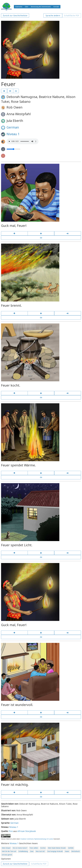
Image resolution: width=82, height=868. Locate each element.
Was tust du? (40, 851)
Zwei (32, 851)
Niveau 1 (13, 134)
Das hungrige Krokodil (55, 851)
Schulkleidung (23, 851)
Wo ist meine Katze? (20, 848)
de (16, 91)
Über (27, 7)
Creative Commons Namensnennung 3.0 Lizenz (37, 839)
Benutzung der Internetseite (41, 7)
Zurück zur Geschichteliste (15, 15)
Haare (67, 851)
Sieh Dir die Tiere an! (9, 851)
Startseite (19, 7)
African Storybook (27, 831)
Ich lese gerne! (7, 855)
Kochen (43, 848)
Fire (11, 831)
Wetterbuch (76, 851)
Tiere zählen (34, 848)
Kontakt (56, 7)
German (13, 127)
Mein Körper (6, 848)
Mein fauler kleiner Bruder (57, 848)
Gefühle (71, 848)
